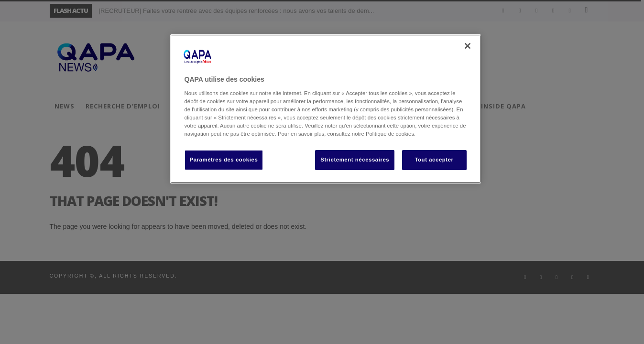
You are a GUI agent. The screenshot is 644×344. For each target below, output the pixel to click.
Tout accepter (434, 160)
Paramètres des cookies (224, 160)
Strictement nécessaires (355, 160)
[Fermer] (468, 46)
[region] (326, 109)
